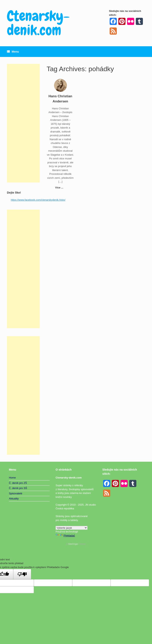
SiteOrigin (73, 544)
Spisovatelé (16, 493)
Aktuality (14, 499)
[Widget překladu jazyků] (72, 528)
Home (12, 478)
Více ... (60, 188)
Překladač (65, 536)
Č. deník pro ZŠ (18, 483)
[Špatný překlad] (22, 574)
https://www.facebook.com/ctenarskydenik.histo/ (38, 200)
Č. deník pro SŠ (18, 488)
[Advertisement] (23, 123)
